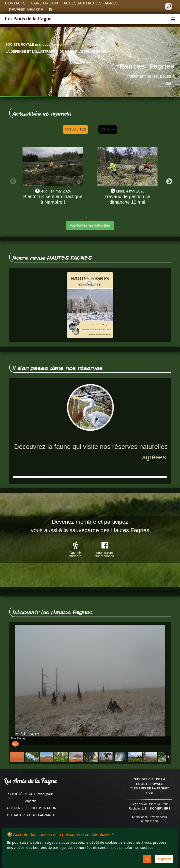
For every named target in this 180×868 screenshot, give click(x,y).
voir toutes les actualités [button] (90, 225)
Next (168, 180)
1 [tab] (86, 218)
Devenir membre (26, 10)
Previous (12, 180)
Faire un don (45, 3)
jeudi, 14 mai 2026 (56, 191)
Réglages (164, 859)
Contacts (15, 3)
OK (147, 859)
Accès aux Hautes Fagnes (91, 3)
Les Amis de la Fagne (28, 19)
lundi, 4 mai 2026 (130, 191)
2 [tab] (94, 218)
